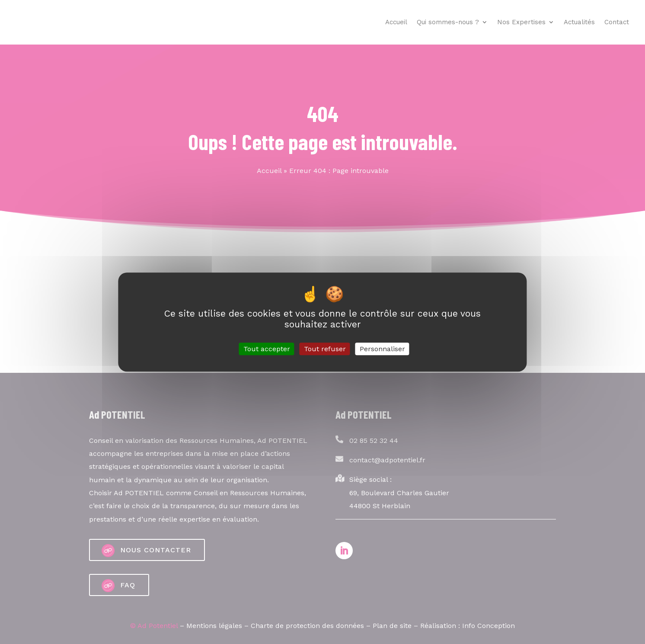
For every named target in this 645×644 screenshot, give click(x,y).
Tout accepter (267, 349)
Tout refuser (325, 349)
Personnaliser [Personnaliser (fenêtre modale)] (382, 349)
